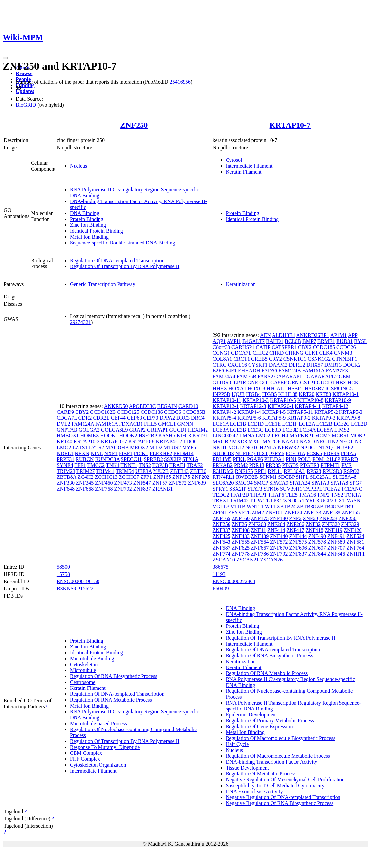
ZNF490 (317, 536)
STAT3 (255, 489)
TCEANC (352, 489)
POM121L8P (326, 459)
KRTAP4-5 (274, 412)
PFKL (239, 459)
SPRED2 (153, 459)
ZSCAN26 (272, 560)
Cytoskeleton (84, 664)
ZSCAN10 (224, 560)
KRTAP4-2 (225, 412)
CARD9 (65, 412)
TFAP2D (240, 495)
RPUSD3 (333, 471)
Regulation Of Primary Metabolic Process (270, 720)
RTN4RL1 (224, 477)
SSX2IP (173, 459)
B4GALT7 (253, 341)
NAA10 (290, 442)
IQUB (238, 394)
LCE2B (324, 424)
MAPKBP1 (301, 436)
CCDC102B (103, 412)
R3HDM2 (223, 471)
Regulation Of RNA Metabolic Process (111, 700)
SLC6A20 (223, 483)
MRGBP (222, 442)
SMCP (261, 483)
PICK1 (141, 453)
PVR (347, 465)
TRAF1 (177, 465)
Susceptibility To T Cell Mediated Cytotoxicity (275, 785)
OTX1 (261, 453)
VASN (354, 501)
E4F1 (231, 371)
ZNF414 (276, 530)
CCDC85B (194, 412)
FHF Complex (85, 759)
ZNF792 (123, 489)
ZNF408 (241, 530)
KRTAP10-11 (227, 400)
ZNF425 (222, 536)
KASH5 (167, 436)
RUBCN (85, 459)
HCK (353, 382)
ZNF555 (241, 542)
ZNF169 (241, 518)
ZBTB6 (198, 471)
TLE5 (291, 495)
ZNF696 (298, 548)
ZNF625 (241, 548)
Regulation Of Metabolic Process (261, 774)
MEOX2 (139, 447)
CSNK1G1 (295, 359)
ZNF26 (239, 524)
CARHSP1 (243, 347)
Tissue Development (247, 768)
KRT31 (200, 436)
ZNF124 (293, 512)
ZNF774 (222, 554)
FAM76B (247, 377)
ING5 (346, 388)
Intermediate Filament (249, 166)
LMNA (247, 436)
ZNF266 (295, 524)
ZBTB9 (345, 507)
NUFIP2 (244, 453)
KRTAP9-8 (348, 418)
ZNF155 (351, 512)
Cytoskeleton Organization (98, 765)
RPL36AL (295, 471)
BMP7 (309, 341)
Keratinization (241, 284)
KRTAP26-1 (281, 406)
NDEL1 (65, 453)
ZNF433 (241, 536)
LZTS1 (80, 447)
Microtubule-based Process (98, 723)
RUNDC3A (107, 459)
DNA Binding (85, 213)
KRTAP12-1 (226, 406)
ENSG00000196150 (78, 581)
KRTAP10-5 (283, 400)
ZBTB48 (326, 507)
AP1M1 (339, 335)
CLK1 (311, 353)
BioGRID (26, 105)
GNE (253, 382)
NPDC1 (309, 447)
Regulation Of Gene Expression (259, 726)
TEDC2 (221, 495)
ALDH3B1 (284, 335)
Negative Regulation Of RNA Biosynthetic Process (280, 803)
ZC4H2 (85, 477)
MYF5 (189, 447)
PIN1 (291, 459)
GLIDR (221, 382)
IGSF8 (332, 388)
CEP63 (134, 418)
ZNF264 (276, 524)
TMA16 (307, 495)
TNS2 (145, 465)
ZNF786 (260, 554)
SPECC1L (132, 459)
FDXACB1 (131, 424)
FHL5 (150, 424)
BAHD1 (275, 341)
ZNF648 (66, 489)
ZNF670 (279, 548)
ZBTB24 (286, 507)
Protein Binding (87, 219)
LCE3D (273, 430)
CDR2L (101, 418)
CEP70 (151, 418)
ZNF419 (334, 530)
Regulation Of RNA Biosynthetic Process (114, 676)
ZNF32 (313, 524)
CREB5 (259, 359)
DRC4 (198, 418)
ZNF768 (104, 489)
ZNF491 (336, 536)
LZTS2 (97, 447)
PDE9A (331, 453)
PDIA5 (348, 453)
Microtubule (83, 670)
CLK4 (326, 353)
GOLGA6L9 (115, 430)
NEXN (82, 453)
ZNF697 (317, 548)
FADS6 (269, 371)
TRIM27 (86, 471)
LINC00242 (225, 436)
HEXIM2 (198, 430)
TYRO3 (311, 501)
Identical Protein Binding (97, 231)
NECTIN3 (350, 442)
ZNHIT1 (356, 554)
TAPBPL (313, 489)
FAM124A (83, 424)
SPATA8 (339, 483)
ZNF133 (313, 512)
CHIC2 (260, 353)
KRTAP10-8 (142, 442)
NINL (97, 453)
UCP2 (327, 501)
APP (353, 335)
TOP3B (160, 465)
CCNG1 (221, 353)
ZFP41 (220, 512)
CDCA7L (67, 418)
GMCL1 (167, 424)
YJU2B (161, 471)
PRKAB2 (223, 465)
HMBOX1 (68, 436)
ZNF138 (332, 512)
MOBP (358, 436)
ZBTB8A (67, 477)
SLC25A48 (345, 477)
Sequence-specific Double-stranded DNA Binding (122, 243)
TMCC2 (96, 465)
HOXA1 (237, 388)
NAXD (307, 442)
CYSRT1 (258, 365)
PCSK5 (314, 453)
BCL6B (293, 341)
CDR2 (85, 418)
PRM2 (241, 465)
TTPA (256, 501)
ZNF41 (258, 530)
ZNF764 (355, 548)
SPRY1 (220, 489)
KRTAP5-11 (300, 412)
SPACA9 (279, 483)
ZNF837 (142, 489)
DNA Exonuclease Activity (254, 791)
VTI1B (238, 507)
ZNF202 (200, 477)
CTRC (220, 365)
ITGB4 (253, 394)
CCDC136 (152, 412)
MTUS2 (172, 447)
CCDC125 (128, 412)
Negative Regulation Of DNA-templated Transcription (283, 797)
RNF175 (244, 471)
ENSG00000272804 (234, 581)
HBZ (341, 382)
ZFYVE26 (239, 512)
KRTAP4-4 (249, 412)
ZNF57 (160, 483)
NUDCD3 (223, 453)
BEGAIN (167, 406)
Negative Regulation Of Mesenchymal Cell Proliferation (285, 780)
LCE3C (255, 430)
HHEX (220, 388)
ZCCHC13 (106, 477)
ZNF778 (241, 554)
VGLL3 (221, 507)
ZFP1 (146, 477)
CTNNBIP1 (344, 359)
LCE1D (255, 424)
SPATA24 (300, 483)
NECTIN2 (327, 442)
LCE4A (307, 430)
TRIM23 (66, 471)
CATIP (263, 347)
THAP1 (258, 495)
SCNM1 (268, 477)
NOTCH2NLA (261, 447)
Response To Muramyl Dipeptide (105, 747)
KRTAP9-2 (299, 418)
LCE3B (238, 430)
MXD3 (240, 442)
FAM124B (290, 371)
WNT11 (255, 507)
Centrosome (83, 682)
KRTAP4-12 (169, 442)
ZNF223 (328, 518)
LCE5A (325, 430)
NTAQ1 (327, 447)
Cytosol (234, 160)
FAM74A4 (224, 377)
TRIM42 (239, 501)
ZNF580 (336, 542)
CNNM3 (343, 353)
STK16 (271, 489)
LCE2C (342, 424)
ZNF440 (279, 536)
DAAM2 (278, 365)
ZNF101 (274, 512)
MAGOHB (117, 447)
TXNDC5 (291, 501)
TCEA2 (332, 489)
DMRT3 (333, 365)
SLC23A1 (321, 477)
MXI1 (255, 442)
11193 (219, 574)
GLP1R (238, 382)
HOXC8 (256, 388)
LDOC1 (192, 442)
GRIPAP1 (157, 430)
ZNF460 (104, 483)
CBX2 (305, 347)
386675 (221, 567)
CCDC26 (346, 347)
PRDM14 (183, 453)
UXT (340, 501)
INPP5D (222, 394)
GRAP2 (137, 430)
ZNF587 (222, 548)
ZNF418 (315, 530)
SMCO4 (244, 483)
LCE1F (290, 424)
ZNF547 (142, 483)
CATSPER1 (284, 347)
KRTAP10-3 (87, 442)
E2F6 (218, 371)
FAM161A (106, 424)
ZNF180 (279, 518)
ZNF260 (257, 524)
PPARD (350, 459)
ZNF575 (298, 542)
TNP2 (323, 495)
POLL (305, 459)
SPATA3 (320, 483)
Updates (25, 91)
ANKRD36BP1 (313, 335)
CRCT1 (242, 359)
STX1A (190, 459)
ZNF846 (336, 554)
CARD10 (188, 406)
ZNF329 (350, 524)
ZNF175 (181, 477)
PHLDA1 (274, 459)
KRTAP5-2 (326, 412)
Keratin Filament (244, 172)
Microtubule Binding (92, 658)
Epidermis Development (251, 715)
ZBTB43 (179, 471)
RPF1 (260, 471)
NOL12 (236, 447)
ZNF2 (295, 518)
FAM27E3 (337, 371)
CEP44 (118, 418)
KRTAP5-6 (249, 418)
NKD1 (220, 447)
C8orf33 (221, 347)
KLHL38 (288, 394)
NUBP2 (345, 447)
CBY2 (82, 412)
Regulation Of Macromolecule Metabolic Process (278, 756)
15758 (63, 574)
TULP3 (271, 501)
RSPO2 (351, 471)
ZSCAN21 (248, 560)
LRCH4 (280, 436)
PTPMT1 (331, 465)
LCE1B (238, 424)
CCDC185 (324, 347)
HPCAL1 (276, 388)
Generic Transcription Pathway (103, 284)
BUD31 (344, 341)
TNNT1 (129, 465)
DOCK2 (352, 365)
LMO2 (64, 447)
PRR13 (257, 465)
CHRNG (294, 353)
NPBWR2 (288, 447)
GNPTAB (67, 430)
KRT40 (65, 442)
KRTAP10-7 (290, 125)
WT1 (270, 507)
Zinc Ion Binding (88, 225)
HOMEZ (89, 436)
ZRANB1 (163, 489)
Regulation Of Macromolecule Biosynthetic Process (281, 738)
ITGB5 (269, 394)
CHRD (276, 353)
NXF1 (111, 453)
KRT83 (323, 394)
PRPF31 (65, 459)
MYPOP (271, 442)
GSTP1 (308, 382)
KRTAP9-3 (324, 418)
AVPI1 (234, 341)
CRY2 (275, 359)
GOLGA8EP (273, 382)
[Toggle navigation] (5, 58)
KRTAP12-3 (253, 406)
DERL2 (297, 365)
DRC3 (183, 418)
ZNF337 (222, 530)
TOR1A (353, 495)
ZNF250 (134, 125)
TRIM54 (125, 471)
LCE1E (273, 424)
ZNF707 (336, 548)
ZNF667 (260, 548)
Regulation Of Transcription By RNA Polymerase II (125, 266)
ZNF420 (353, 530)
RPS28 (314, 471)
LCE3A (221, 430)
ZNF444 (298, 536)
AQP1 (219, 341)
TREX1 (221, 501)
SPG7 (356, 483)
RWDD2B (247, 477)
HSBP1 (295, 388)
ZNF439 (260, 536)
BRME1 (326, 341)
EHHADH (249, 371)
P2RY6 (277, 453)
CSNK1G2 (319, 359)
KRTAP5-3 (351, 412)
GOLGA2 (89, 430)
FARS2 (265, 377)
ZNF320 (331, 524)
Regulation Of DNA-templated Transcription (117, 260)
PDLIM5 (222, 459)
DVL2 (64, 424)
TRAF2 (195, 465)
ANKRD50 (116, 406)
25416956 (180, 82)
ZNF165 (162, 477)
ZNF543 (222, 542)
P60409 (221, 589)
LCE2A (307, 424)
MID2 (156, 447)
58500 (63, 567)
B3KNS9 (66, 589)
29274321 (80, 322)
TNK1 (113, 465)
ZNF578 (317, 542)
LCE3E (290, 430)
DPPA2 (167, 418)
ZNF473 (123, 483)
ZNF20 (311, 518)
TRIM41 (105, 471)
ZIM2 (258, 512)
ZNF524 (355, 536)
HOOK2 (128, 436)
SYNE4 (65, 465)
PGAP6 (255, 459)
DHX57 (315, 365)
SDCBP (286, 477)
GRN (293, 382)
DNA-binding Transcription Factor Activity (272, 762)
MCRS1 (340, 436)
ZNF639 (197, 483)
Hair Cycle (237, 744)
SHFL (302, 477)
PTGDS (290, 465)
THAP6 (276, 495)
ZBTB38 (306, 507)
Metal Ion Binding (89, 237)
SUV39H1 (291, 489)
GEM (345, 377)
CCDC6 (173, 412)
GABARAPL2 (322, 377)
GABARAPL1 (290, 377)
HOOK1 (109, 436)
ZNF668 (85, 489)
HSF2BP (148, 436)
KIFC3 (184, 436)
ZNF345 (85, 483)
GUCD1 (178, 430)
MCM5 (323, 436)
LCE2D (359, 424)
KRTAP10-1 (345, 394)
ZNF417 (295, 530)
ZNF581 (355, 542)
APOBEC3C (142, 406)
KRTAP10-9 (338, 400)
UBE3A (144, 471)
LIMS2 (342, 430)
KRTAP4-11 (308, 406)
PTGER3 (310, 465)
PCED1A (295, 453)
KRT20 (306, 394)
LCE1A (221, 424)
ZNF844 (317, 554)
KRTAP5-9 (274, 418)
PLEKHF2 (161, 453)
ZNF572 (178, 483)
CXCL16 (237, 365)
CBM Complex (86, 753)
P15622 (86, 589)
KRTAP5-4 (225, 418)
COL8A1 (223, 359)
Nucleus (78, 166)
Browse (24, 73)
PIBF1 (126, 453)
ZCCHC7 (129, 477)
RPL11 (275, 471)
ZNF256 (222, 524)
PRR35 (273, 465)
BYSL (360, 341)
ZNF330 (66, 483)
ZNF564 (260, 542)
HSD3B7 (314, 388)
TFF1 (80, 465)
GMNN (185, 424)
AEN (265, 335)
